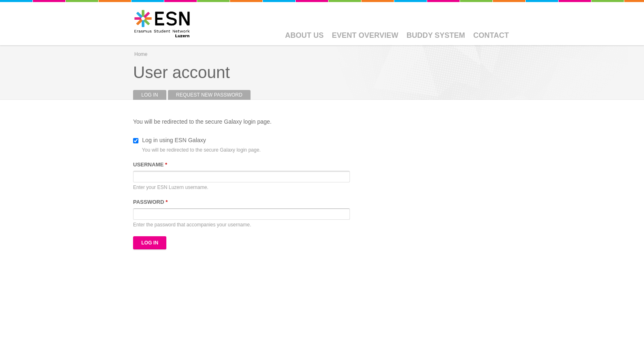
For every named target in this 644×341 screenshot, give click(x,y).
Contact (491, 35)
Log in (154, 95)
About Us (304, 35)
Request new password (209, 95)
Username (150, 165)
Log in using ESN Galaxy (174, 140)
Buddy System (436, 35)
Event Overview (365, 35)
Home (141, 54)
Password (150, 202)
